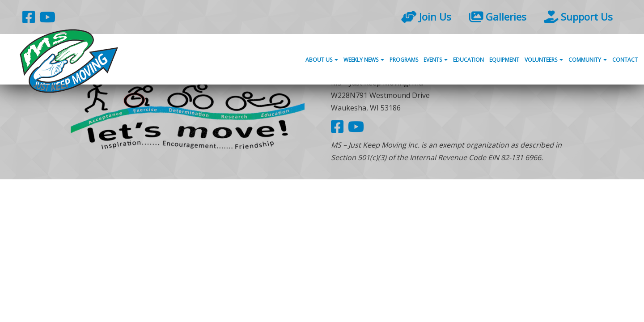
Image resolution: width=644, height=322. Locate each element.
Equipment (504, 60)
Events (436, 60)
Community (588, 60)
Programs (404, 60)
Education (468, 60)
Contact (625, 60)
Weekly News (364, 60)
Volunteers (544, 60)
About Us (322, 60)
